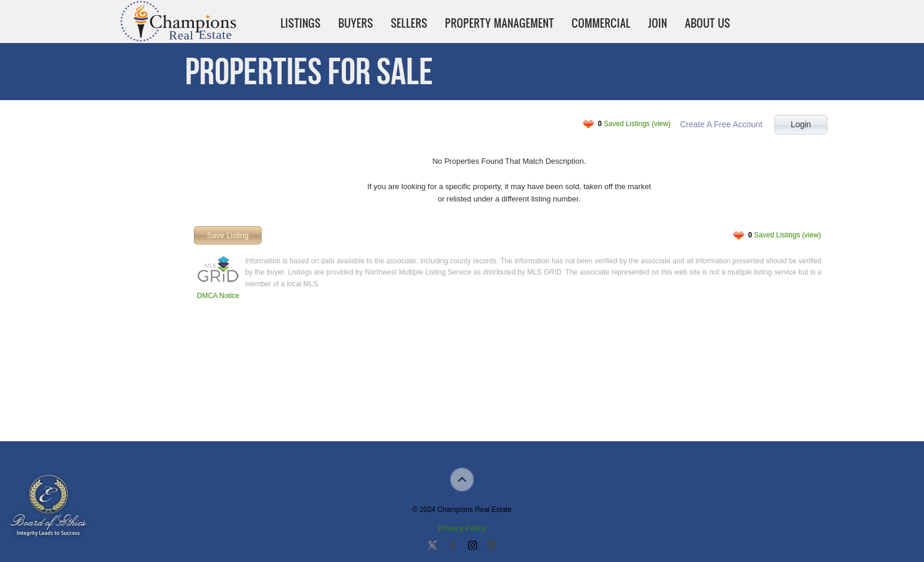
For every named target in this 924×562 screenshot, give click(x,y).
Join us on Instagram (472, 546)
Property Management (499, 23)
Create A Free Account (721, 124)
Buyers (356, 23)
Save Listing (228, 235)
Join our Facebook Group (452, 546)
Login (801, 124)
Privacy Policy (462, 528)
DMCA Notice (218, 296)
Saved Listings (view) (634, 124)
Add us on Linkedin (491, 546)
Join (658, 23)
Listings (301, 23)
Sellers (409, 23)
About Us (707, 23)
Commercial (601, 23)
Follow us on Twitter (433, 546)
